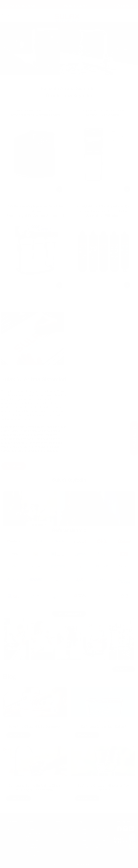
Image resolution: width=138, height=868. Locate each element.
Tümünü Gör (124, 669)
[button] (62, 78)
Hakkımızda (12, 830)
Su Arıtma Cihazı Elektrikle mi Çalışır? (92, 844)
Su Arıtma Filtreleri (33, 844)
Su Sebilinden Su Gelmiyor (88, 848)
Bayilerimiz (60, 833)
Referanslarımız (14, 833)
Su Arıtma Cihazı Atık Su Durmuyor (35, 727)
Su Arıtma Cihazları (33, 830)
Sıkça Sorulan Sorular (64, 830)
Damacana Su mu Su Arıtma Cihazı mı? (93, 837)
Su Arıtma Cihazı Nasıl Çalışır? (103, 727)
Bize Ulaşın (14, 466)
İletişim (10, 837)
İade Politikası (61, 837)
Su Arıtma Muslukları (34, 848)
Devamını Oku (18, 735)
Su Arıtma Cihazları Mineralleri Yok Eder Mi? (94, 841)
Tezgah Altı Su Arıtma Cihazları (38, 833)
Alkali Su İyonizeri (33, 855)
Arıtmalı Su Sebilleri (33, 837)
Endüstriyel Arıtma (33, 841)
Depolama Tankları (33, 851)
